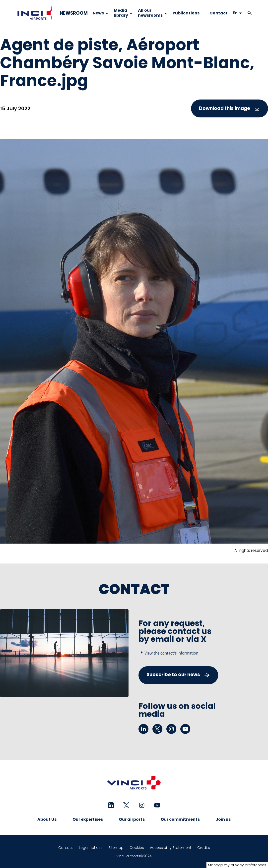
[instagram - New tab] (171, 729)
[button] (250, 13)
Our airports (132, 819)
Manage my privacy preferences (237, 865)
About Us (47, 819)
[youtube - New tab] (185, 729)
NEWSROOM (74, 13)
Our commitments (180, 819)
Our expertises (88, 819)
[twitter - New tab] (157, 729)
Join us (223, 819)
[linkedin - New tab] (143, 729)
